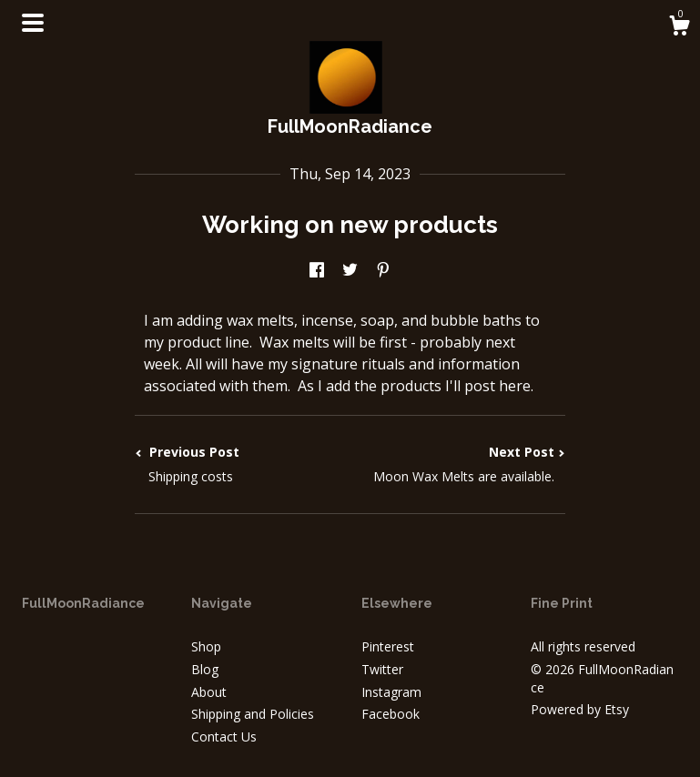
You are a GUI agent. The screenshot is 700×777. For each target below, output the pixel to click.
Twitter (382, 669)
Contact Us (224, 737)
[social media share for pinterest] (383, 271)
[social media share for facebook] (317, 271)
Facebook (391, 714)
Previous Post (242, 464)
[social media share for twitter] (350, 271)
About (209, 692)
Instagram (391, 692)
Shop (206, 646)
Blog (205, 669)
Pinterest (388, 646)
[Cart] (679, 28)
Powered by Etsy (580, 709)
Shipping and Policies (253, 714)
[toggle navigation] (33, 23)
